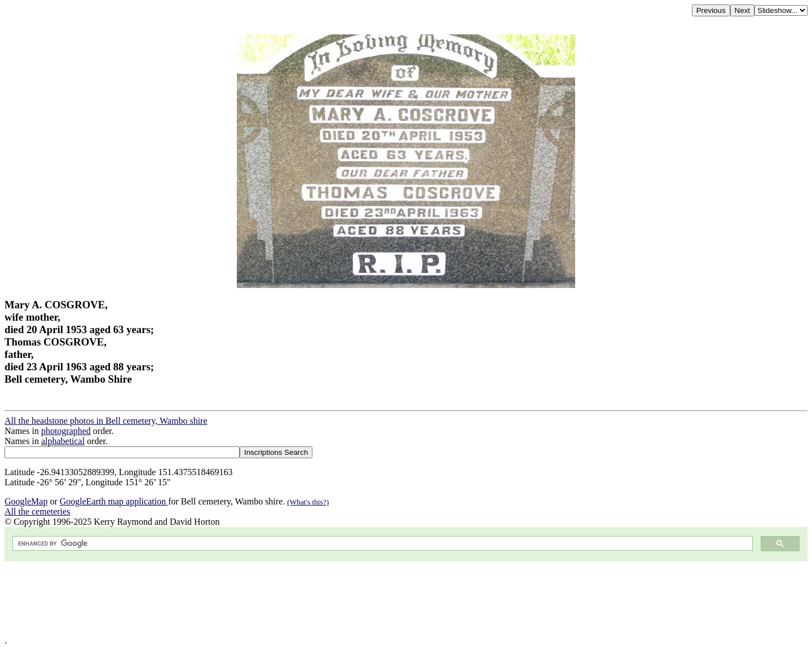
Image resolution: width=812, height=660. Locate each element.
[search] (381, 544)
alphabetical (63, 441)
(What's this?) (308, 502)
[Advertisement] (343, 601)
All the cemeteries (37, 511)
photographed (66, 431)
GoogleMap (26, 501)
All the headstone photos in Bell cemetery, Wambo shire (106, 421)
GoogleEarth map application (114, 501)
